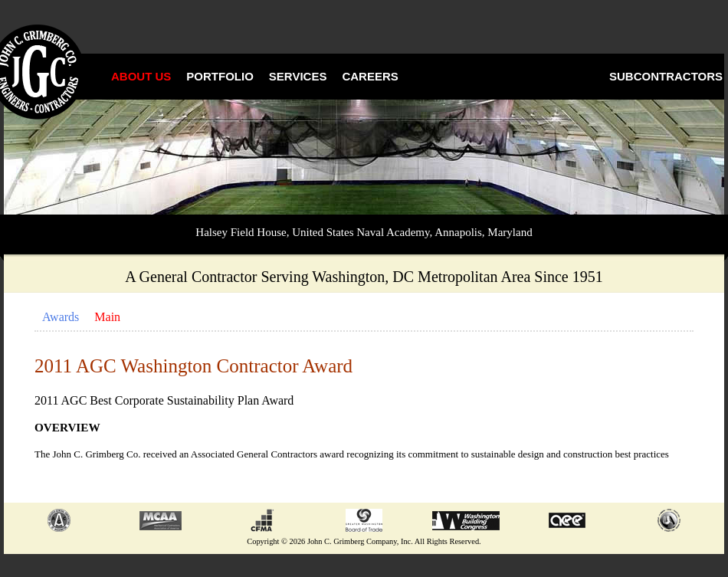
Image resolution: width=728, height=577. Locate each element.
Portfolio (220, 76)
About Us (141, 76)
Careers (370, 76)
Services (298, 76)
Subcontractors (666, 76)
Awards (61, 317)
